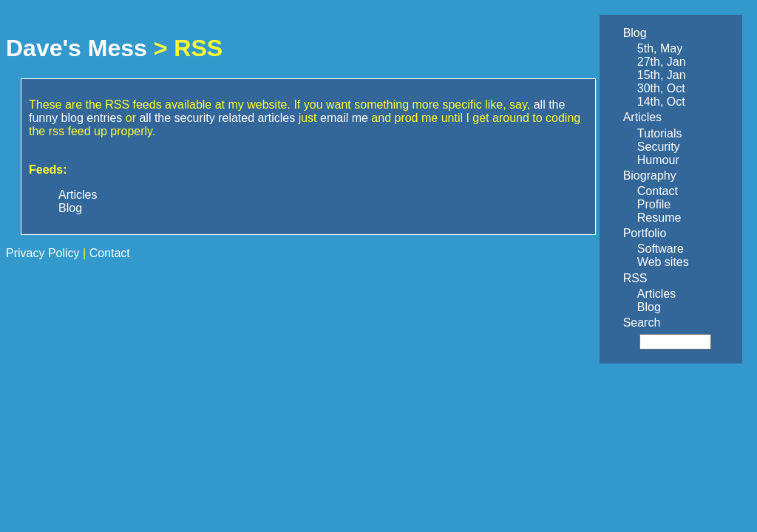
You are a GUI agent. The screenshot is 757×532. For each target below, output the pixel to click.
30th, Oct (661, 88)
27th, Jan (662, 62)
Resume (659, 218)
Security (659, 147)
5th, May (660, 48)
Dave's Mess (77, 48)
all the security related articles (217, 118)
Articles (642, 117)
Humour (658, 160)
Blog (635, 33)
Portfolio (645, 233)
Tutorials (660, 133)
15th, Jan (662, 75)
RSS (635, 278)
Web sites (663, 262)
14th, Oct (661, 102)
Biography (650, 175)
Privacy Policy (43, 253)
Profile (654, 204)
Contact (658, 191)
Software (661, 249)
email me (344, 118)
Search (642, 323)
